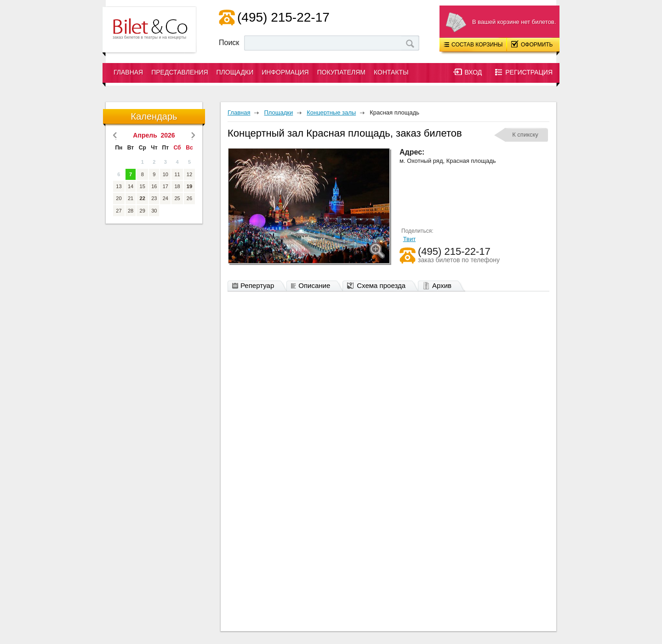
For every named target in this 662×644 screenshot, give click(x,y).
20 (119, 198)
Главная (128, 72)
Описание (313, 286)
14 (131, 186)
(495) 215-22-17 (283, 17)
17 (165, 186)
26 (189, 198)
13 (119, 186)
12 (189, 174)
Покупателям (341, 72)
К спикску (525, 135)
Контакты (391, 72)
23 (154, 198)
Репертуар (255, 286)
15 (143, 186)
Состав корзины (473, 45)
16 (154, 186)
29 (143, 211)
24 (165, 198)
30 (154, 211)
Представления (180, 72)
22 (143, 198)
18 (177, 186)
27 (119, 211)
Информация (285, 72)
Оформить (532, 44)
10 (165, 174)
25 (177, 198)
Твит (410, 239)
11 (177, 174)
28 (131, 211)
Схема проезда (379, 286)
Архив (439, 286)
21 (131, 198)
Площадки (235, 72)
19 (189, 186)
